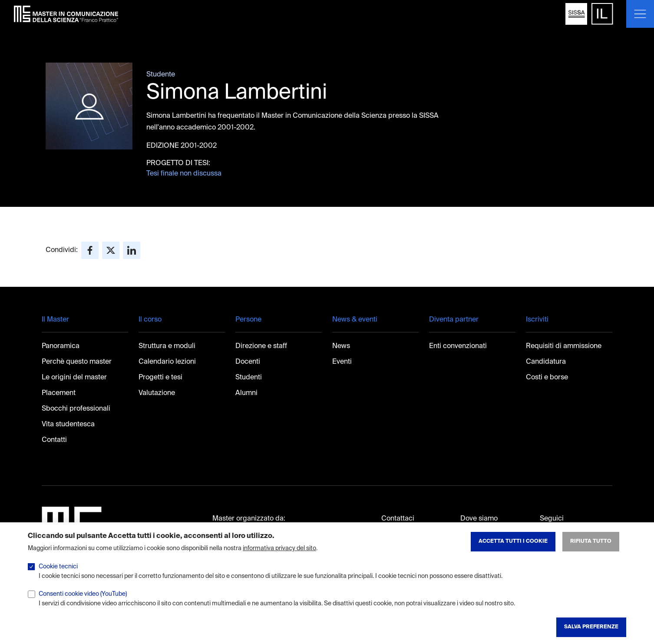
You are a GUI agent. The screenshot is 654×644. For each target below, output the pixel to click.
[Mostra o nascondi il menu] (640, 14)
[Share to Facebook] (90, 250)
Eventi (342, 362)
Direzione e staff (261, 346)
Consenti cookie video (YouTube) (83, 603)
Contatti (54, 440)
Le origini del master (74, 378)
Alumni (246, 393)
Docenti (248, 362)
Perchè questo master (77, 362)
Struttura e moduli (167, 346)
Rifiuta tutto (591, 550)
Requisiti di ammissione (564, 346)
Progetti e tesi (160, 378)
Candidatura (546, 362)
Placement (59, 393)
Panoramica (61, 346)
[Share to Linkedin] (132, 250)
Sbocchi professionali (76, 409)
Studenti (249, 378)
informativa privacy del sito (279, 557)
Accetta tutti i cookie (513, 550)
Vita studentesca (68, 425)
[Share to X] (111, 250)
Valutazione (157, 393)
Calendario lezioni (167, 362)
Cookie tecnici (58, 575)
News (341, 346)
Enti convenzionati (458, 346)
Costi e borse (547, 378)
